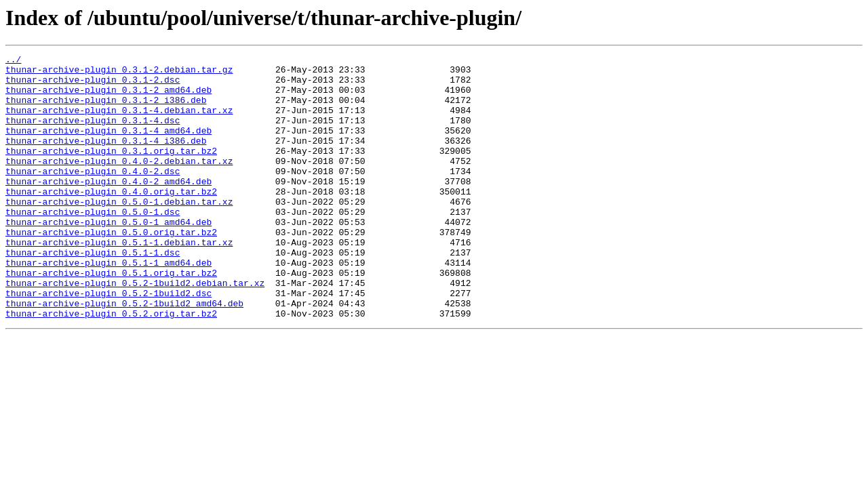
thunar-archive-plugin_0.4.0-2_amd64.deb (108, 207)
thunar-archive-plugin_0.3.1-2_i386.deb (106, 110)
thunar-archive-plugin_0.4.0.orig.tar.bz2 (111, 220)
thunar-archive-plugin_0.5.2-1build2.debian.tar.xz (135, 329)
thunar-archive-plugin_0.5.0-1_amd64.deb (108, 256)
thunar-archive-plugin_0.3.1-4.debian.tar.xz (119, 122)
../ (13, 61)
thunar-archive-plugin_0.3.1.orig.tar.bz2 (111, 171)
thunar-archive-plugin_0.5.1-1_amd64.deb (108, 305)
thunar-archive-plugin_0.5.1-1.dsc (93, 293)
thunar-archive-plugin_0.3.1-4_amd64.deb (108, 146)
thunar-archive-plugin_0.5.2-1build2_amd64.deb (124, 354)
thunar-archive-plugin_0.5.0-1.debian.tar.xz (119, 232)
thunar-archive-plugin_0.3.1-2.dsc (93, 85)
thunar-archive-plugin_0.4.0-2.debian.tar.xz (119, 183)
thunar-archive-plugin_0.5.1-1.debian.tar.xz (119, 281)
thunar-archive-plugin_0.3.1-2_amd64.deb (108, 98)
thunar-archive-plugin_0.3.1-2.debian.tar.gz (119, 73)
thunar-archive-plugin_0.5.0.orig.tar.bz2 (111, 268)
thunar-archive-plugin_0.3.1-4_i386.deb (106, 159)
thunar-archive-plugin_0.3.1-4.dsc (93, 134)
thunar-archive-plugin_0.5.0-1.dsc (93, 244)
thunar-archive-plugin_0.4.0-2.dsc (93, 195)
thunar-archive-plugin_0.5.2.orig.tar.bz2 (111, 366)
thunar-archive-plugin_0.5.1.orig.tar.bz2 (111, 317)
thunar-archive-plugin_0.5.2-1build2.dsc (108, 342)
